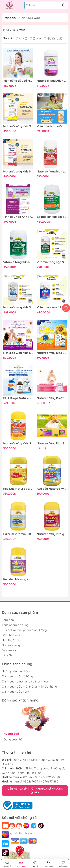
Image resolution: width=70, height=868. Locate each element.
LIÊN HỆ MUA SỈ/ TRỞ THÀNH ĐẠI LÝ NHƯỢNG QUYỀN (35, 791)
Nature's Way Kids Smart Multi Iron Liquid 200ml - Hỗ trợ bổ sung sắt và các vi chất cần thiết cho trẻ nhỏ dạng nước (18, 171)
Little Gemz (9, 655)
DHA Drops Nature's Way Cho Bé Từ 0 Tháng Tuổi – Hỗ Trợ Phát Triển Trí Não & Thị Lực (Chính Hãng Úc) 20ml (18, 398)
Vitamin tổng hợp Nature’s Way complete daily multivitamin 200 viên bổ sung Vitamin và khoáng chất (18, 262)
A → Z (21, 38)
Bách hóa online (12, 635)
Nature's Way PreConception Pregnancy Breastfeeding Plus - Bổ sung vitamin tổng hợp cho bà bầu (52, 398)
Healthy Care (11, 640)
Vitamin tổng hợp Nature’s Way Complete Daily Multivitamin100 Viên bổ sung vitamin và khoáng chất (52, 262)
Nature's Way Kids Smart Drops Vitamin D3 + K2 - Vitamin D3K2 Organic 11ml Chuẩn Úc (52, 353)
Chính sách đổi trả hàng (17, 676)
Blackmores (10, 650)
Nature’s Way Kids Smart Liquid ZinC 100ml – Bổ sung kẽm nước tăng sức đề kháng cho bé (18, 126)
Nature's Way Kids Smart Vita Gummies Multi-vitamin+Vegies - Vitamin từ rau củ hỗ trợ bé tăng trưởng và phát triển (52, 443)
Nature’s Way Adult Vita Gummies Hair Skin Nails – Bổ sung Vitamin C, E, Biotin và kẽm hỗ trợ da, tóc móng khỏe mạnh (52, 81)
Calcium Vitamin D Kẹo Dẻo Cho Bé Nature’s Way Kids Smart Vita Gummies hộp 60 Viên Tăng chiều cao (18, 534)
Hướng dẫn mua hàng (17, 671)
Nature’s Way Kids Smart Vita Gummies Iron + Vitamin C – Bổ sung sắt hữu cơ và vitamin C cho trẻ (18, 443)
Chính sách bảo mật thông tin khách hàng (29, 686)
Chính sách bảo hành (16, 692)
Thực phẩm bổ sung (15, 625)
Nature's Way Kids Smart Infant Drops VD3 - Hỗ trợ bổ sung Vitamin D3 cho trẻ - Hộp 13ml (18, 353)
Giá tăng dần (54, 38)
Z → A (35, 38)
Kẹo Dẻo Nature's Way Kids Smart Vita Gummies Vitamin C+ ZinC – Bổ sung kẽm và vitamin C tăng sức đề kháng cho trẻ (18, 489)
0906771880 (51, 781)
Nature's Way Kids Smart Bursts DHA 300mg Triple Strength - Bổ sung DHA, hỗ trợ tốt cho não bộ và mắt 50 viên (18, 307)
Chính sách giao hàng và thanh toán (26, 681)
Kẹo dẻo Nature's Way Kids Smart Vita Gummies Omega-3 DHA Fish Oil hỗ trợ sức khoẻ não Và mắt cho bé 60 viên (52, 489)
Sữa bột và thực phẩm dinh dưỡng (24, 630)
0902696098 (32, 777)
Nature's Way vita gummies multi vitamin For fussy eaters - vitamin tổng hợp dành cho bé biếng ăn (52, 534)
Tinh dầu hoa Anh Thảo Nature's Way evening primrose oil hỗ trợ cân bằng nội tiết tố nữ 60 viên (18, 217)
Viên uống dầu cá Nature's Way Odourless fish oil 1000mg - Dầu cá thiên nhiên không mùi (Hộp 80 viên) (18, 81)
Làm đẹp (8, 620)
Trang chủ (10, 18)
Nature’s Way (11, 645)
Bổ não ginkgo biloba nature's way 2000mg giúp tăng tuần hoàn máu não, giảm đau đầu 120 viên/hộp (52, 217)
